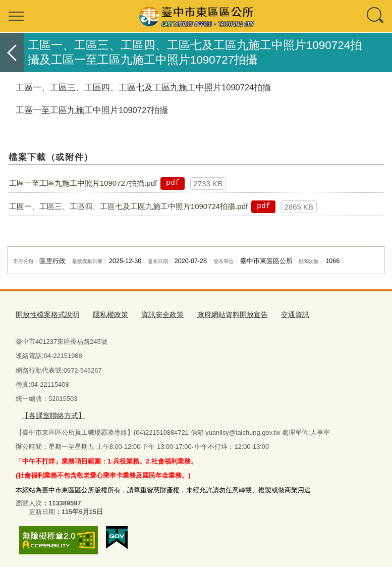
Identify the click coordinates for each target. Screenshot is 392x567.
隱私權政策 (105, 314)
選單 (16, 16)
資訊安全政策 (154, 314)
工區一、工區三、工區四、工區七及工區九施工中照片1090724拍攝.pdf (128, 206)
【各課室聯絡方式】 (51, 414)
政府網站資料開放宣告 (220, 314)
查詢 (376, 16)
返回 (12, 53)
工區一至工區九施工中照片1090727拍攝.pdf (83, 183)
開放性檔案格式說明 (45, 314)
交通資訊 (279, 314)
